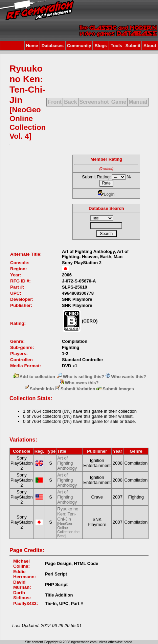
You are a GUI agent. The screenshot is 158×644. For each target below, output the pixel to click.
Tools (116, 46)
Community (79, 46)
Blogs (100, 46)
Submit (133, 46)
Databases (53, 46)
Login (106, 194)
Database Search (106, 208)
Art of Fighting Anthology (67, 463)
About (150, 46)
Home (32, 46)
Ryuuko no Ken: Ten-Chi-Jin (68, 522)
